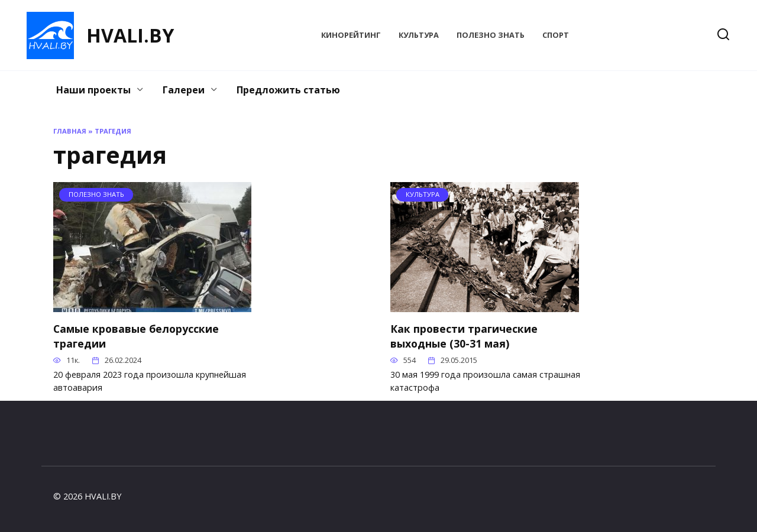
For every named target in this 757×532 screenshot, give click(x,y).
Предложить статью (288, 90)
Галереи (184, 90)
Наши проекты (93, 90)
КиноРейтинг (351, 35)
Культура (419, 35)
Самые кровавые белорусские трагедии (136, 336)
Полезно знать (491, 35)
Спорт (556, 35)
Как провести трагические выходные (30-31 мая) (464, 336)
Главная (70, 131)
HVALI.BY (130, 35)
